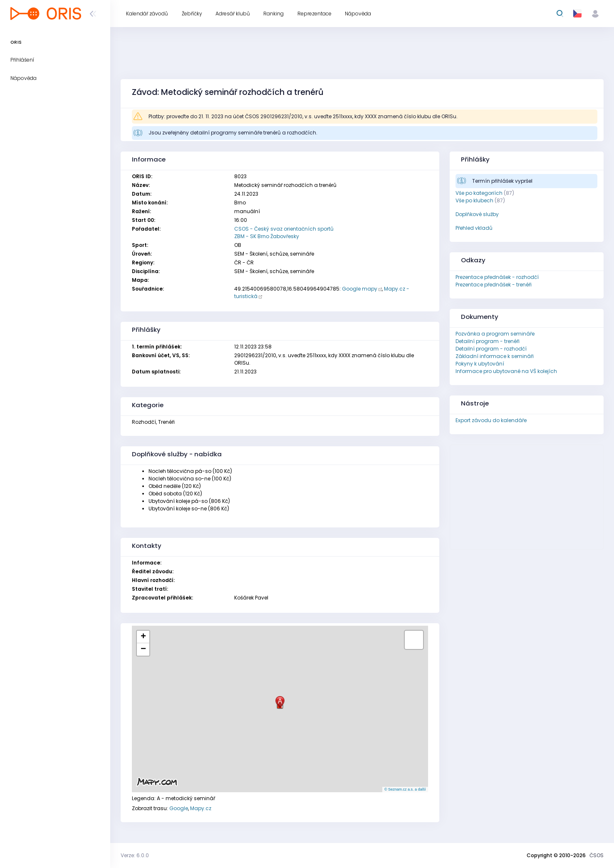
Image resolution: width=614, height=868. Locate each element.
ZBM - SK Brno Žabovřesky (267, 236)
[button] (280, 703)
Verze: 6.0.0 (135, 855)
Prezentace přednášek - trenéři (494, 285)
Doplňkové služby (477, 214)
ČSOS (597, 855)
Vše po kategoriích (479, 193)
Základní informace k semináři (495, 356)
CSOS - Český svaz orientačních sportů (284, 229)
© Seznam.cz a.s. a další (405, 789)
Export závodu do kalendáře (491, 420)
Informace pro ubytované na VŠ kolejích (506, 371)
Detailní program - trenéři (488, 341)
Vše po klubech (474, 200)
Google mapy (360, 289)
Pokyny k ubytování (480, 364)
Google (179, 808)
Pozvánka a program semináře (495, 334)
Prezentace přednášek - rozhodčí (497, 277)
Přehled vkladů (474, 228)
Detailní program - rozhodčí (491, 349)
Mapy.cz (201, 808)
